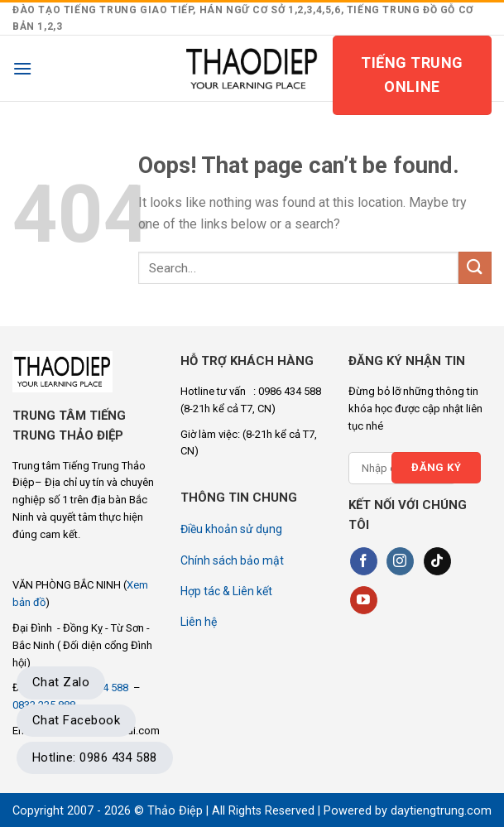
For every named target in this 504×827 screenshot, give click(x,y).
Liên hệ (199, 622)
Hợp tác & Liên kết (226, 591)
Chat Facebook (76, 720)
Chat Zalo (61, 682)
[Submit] (475, 268)
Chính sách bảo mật (232, 560)
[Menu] (22, 68)
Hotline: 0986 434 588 (95, 757)
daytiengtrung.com (441, 811)
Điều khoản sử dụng (231, 529)
